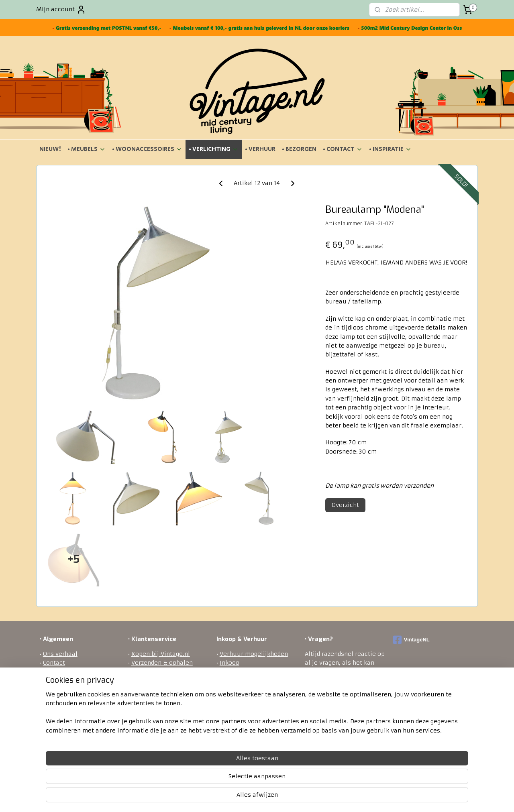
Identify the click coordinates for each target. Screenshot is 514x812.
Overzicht (345, 505)
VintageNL (411, 640)
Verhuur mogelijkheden (254, 654)
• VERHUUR (260, 149)
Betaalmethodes (155, 690)
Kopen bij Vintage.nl (161, 654)
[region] (204, 780)
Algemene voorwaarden (77, 672)
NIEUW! (50, 149)
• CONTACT (343, 149)
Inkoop (229, 663)
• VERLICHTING (214, 149)
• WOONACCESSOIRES (147, 149)
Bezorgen (145, 672)
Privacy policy (152, 699)
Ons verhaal (60, 654)
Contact (54, 663)
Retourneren (150, 681)
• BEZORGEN (299, 149)
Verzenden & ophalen (162, 663)
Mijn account (61, 10)
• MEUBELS (87, 149)
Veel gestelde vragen (161, 708)
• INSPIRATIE (390, 149)
